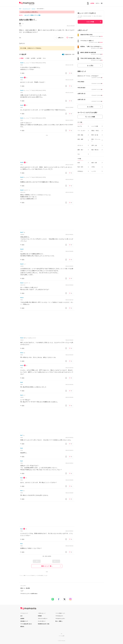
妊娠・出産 (94, 163)
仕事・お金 (94, 145)
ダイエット (80, 145)
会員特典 (22, 619)
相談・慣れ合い (95, 150)
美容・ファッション (96, 140)
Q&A (21, 616)
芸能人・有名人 (95, 131)
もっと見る (90, 66)
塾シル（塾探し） (59, 621)
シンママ (94, 171)
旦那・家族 (80, 135)
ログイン (98, 3)
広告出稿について (24, 621)
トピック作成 (90, 22)
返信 (23, 73)
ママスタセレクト (59, 616)
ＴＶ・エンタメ (81, 131)
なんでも (80, 126)
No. (22, 63)
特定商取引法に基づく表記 (44, 624)
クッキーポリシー (42, 621)
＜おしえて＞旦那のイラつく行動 (32, 15)
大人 (79, 154)
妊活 (79, 163)
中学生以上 (80, 171)
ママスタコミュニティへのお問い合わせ (29, 594)
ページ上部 (61, 636)
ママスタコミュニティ (60, 619)
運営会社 (22, 627)
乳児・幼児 (80, 167)
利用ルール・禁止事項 (25, 588)
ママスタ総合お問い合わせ (26, 624)
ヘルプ (22, 591)
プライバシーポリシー (43, 619)
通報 (20, 38)
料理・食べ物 (95, 135)
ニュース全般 (95, 126)
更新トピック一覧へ (47, 566)
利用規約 (40, 616)
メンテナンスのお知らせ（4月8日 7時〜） (29, 12)
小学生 (93, 167)
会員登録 (92, 3)
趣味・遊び (80, 150)
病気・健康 (80, 139)
